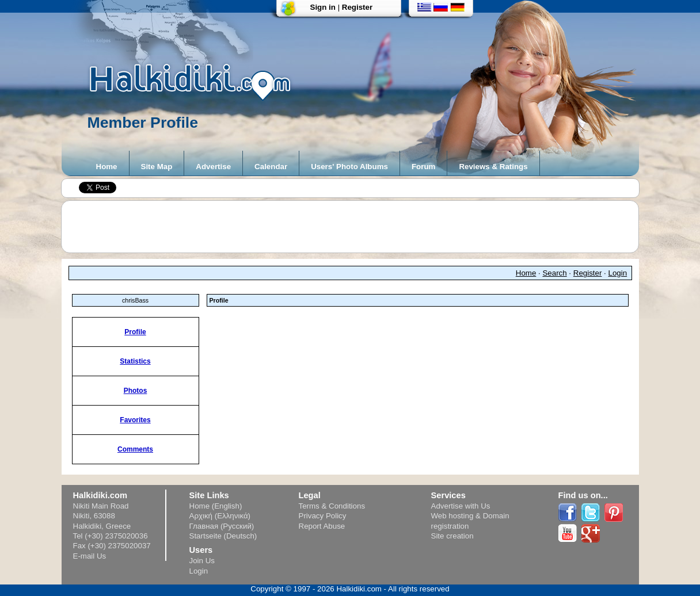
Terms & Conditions (332, 506)
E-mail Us (90, 556)
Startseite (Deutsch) (223, 536)
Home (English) (216, 506)
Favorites (135, 420)
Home (107, 167)
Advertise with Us (461, 506)
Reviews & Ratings (493, 167)
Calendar (271, 167)
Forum (423, 167)
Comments (135, 449)
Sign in (323, 7)
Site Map (157, 167)
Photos (136, 391)
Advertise (213, 167)
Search (554, 273)
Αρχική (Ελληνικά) (220, 516)
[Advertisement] (356, 227)
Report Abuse (322, 526)
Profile (135, 332)
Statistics (135, 361)
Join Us (202, 561)
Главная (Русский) (222, 526)
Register (357, 7)
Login (618, 273)
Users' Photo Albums (349, 167)
